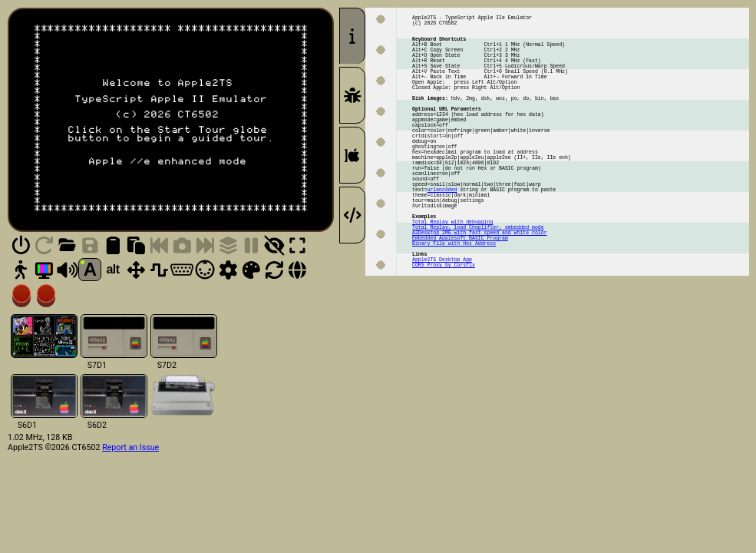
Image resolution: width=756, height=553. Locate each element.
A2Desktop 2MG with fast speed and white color (480, 295)
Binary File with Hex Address (454, 309)
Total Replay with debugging (452, 281)
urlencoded (442, 240)
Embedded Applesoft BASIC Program (460, 302)
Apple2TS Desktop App (442, 330)
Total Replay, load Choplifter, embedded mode (478, 288)
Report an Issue (130, 447)
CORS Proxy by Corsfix (444, 337)
